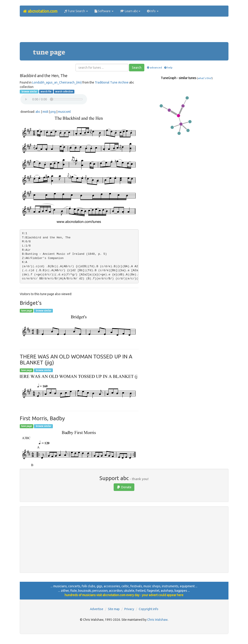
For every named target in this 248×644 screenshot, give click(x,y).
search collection (64, 91)
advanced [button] (154, 67)
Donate (124, 487)
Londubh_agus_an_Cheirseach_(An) (57, 82)
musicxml (64, 112)
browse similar (29, 91)
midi (45, 112)
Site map (114, 609)
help (168, 67)
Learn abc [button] (130, 11)
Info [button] (153, 11)
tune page (27, 311)
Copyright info (149, 609)
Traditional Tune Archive (112, 82)
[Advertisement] (124, 31)
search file (46, 91)
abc (38, 112)
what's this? (205, 78)
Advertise (97, 609)
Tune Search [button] (76, 11)
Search (137, 68)
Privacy (129, 609)
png (53, 112)
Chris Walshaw (157, 620)
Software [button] (104, 11)
